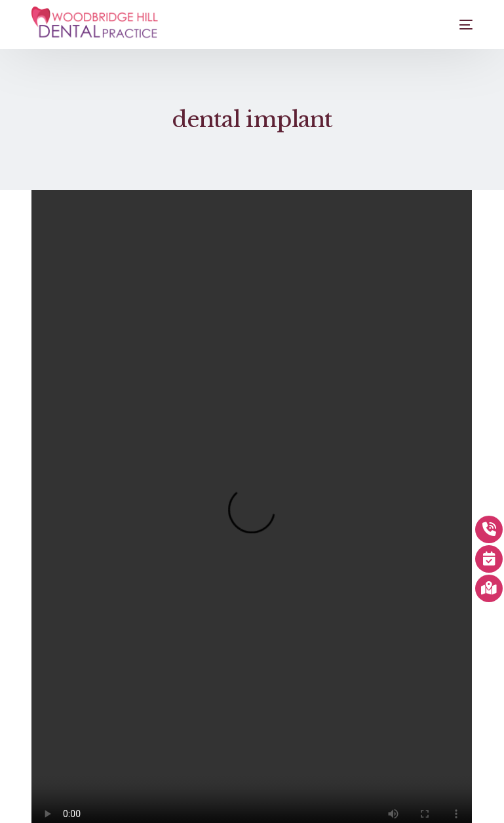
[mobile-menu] (455, 25)
